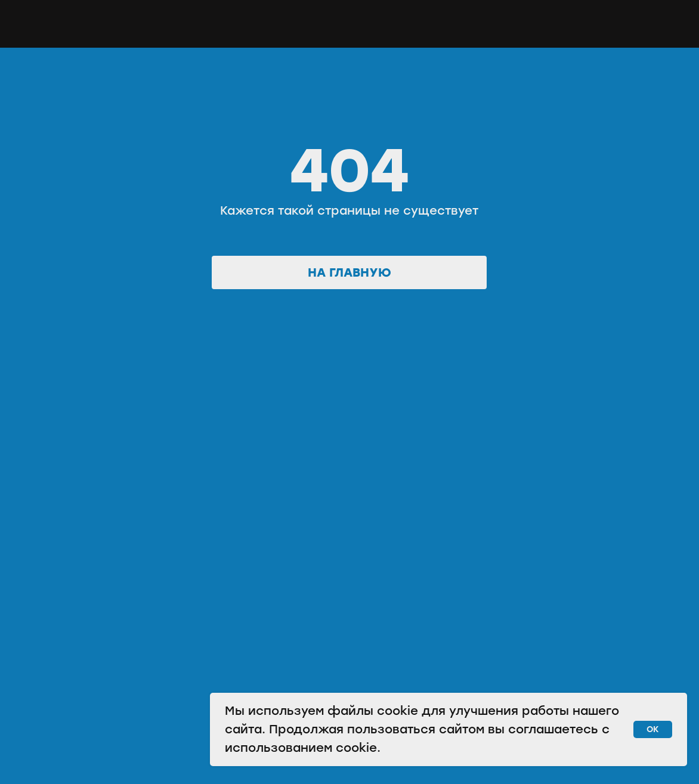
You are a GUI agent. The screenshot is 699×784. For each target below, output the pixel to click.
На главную (349, 272)
